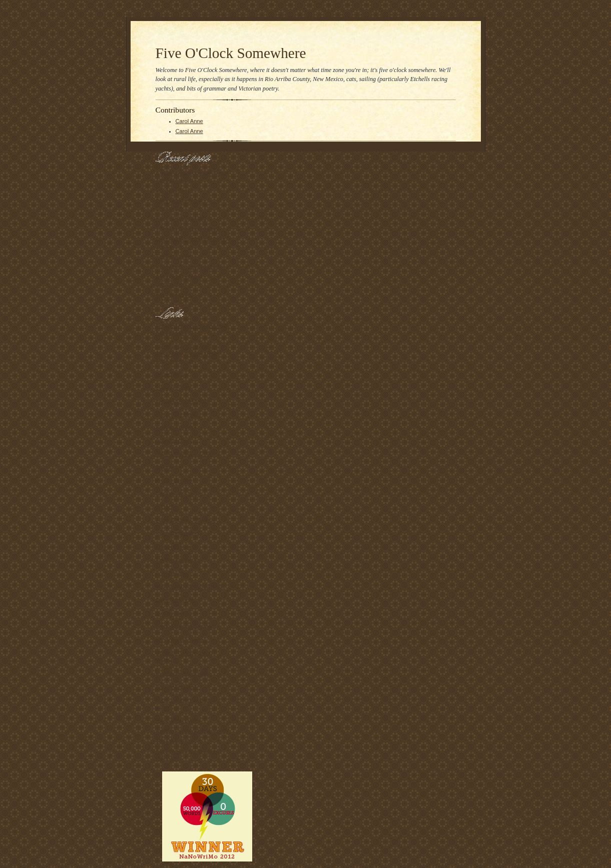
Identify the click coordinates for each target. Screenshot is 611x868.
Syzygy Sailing (174, 613)
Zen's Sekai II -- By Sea (185, 520)
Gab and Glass (174, 441)
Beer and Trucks (176, 427)
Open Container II (178, 533)
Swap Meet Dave (177, 720)
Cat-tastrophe (173, 256)
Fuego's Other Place (181, 401)
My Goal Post (172, 191)
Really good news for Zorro (189, 267)
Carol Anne (189, 121)
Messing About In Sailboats (189, 586)
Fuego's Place (173, 387)
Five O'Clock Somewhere (231, 53)
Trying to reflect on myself (187, 229)
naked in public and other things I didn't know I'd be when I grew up (187, 353)
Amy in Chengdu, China (185, 454)
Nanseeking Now (177, 687)
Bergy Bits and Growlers (186, 626)
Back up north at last (181, 218)
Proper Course (174, 480)
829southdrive (173, 547)
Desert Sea (170, 374)
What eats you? (175, 295)
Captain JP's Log (177, 494)
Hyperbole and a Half (182, 673)
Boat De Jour (172, 573)
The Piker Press (175, 741)
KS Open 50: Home (180, 640)
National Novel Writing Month (192, 731)
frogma (164, 467)
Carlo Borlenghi (175, 600)
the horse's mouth (178, 560)
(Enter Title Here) (177, 414)
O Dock (165, 507)
